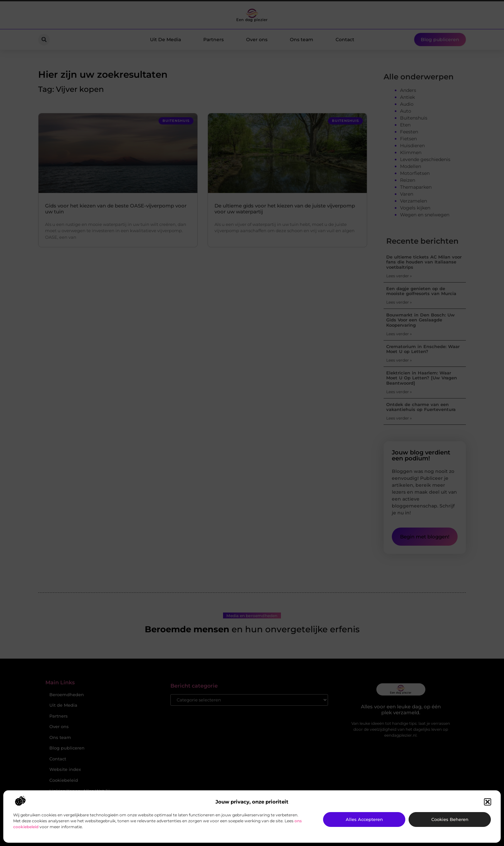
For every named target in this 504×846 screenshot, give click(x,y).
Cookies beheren (450, 819)
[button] (488, 802)
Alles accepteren (364, 819)
